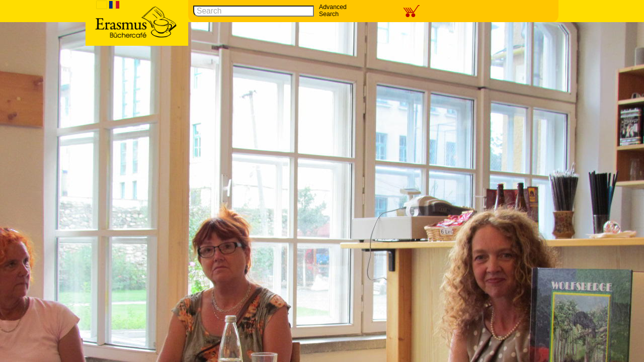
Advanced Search (333, 11)
